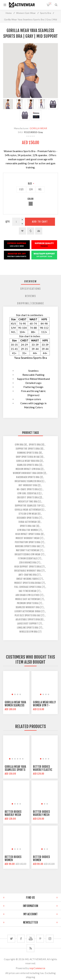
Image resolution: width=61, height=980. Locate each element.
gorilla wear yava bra (28, 461)
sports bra (35, 445)
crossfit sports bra (28, 497)
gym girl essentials (28, 493)
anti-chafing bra (28, 575)
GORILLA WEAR (38, 128)
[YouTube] (30, 939)
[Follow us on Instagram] (50, 939)
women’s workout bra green (28, 473)
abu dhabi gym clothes (27, 595)
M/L (40, 189)
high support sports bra (28, 567)
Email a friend (39, 231)
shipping (31, 977)
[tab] (31, 281)
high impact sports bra (28, 534)
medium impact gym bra (28, 469)
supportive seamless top (28, 506)
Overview (30, 281)
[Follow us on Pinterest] (40, 939)
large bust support (28, 624)
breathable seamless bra (28, 481)
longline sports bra (28, 628)
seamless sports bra (28, 465)
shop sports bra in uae (28, 457)
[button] (12, 694)
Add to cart (40, 222)
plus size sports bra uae (28, 615)
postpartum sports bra (27, 542)
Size (30, 184)
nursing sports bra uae (28, 546)
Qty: (8, 222)
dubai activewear (28, 522)
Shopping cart (50, 3)
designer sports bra (28, 518)
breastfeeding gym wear (27, 554)
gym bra (19, 445)
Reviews (30, 296)
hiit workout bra (28, 485)
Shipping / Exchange (31, 303)
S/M (31, 189)
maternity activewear (28, 550)
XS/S (21, 189)
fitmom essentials (28, 558)
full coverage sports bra (28, 587)
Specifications (31, 289)
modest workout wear (28, 538)
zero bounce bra (28, 563)
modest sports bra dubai (28, 583)
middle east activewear (28, 599)
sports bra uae (28, 526)
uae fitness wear (28, 591)
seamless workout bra (28, 607)
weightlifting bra (28, 502)
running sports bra (28, 453)
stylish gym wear (28, 514)
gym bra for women (27, 530)
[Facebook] (21, 939)
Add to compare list (31, 231)
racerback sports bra (28, 477)
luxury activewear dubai (28, 611)
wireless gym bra (28, 632)
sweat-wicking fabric (28, 579)
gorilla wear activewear (28, 510)
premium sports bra (28, 603)
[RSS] (30, 948)
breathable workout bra (27, 571)
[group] (16, 684)
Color (31, 199)
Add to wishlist (22, 231)
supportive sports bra (28, 449)
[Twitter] (11, 939)
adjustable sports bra (28, 619)
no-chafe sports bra (28, 489)
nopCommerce (37, 968)
